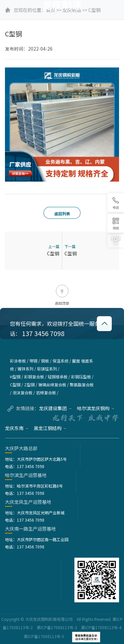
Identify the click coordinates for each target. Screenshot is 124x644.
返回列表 (62, 214)
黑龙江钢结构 (50, 428)
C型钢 (53, 253)
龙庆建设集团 (55, 408)
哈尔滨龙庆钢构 (96, 408)
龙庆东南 (17, 428)
